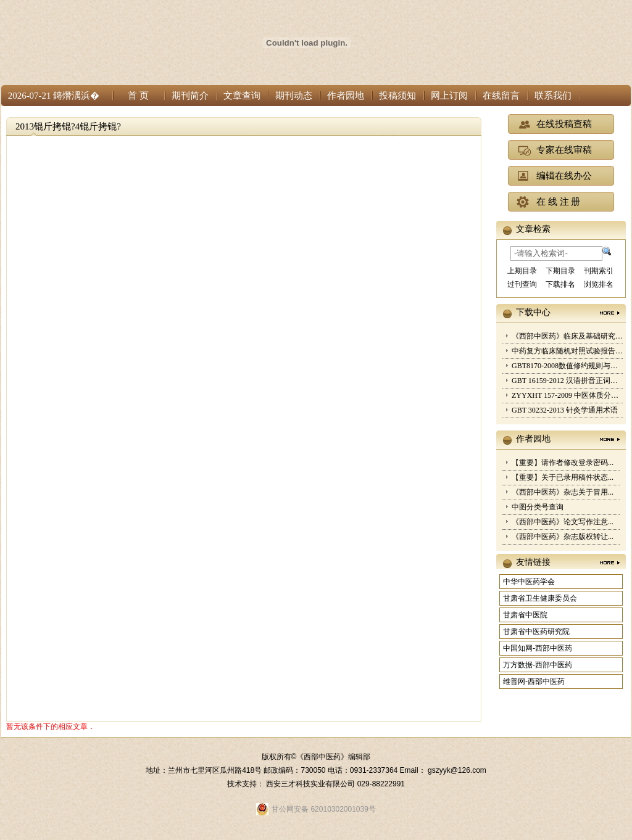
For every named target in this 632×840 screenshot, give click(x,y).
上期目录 (522, 271)
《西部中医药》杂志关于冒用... (563, 492)
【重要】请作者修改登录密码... (563, 463)
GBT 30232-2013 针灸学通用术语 (565, 410)
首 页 (138, 96)
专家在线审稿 (564, 150)
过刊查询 (522, 284)
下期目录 (560, 271)
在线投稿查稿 (564, 124)
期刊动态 (294, 96)
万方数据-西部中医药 (538, 665)
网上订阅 (449, 96)
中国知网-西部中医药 (538, 648)
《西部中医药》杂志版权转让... (563, 537)
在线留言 (501, 96)
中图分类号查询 (538, 507)
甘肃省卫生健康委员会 (540, 598)
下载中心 (533, 312)
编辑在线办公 (564, 176)
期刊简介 (190, 96)
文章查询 (242, 96)
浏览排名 (599, 284)
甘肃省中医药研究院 (536, 632)
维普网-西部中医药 (534, 681)
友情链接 (533, 562)
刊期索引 (599, 271)
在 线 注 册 (558, 202)
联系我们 (553, 96)
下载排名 (560, 284)
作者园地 (346, 96)
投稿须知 (397, 96)
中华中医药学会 (529, 582)
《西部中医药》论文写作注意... (563, 522)
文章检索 (533, 229)
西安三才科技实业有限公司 (311, 784)
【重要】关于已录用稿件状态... (563, 477)
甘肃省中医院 (525, 615)
